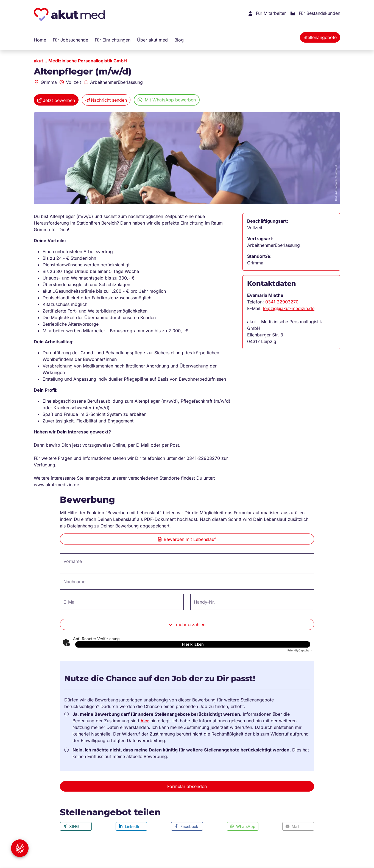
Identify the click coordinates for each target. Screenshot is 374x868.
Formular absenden (187, 786)
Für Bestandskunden (315, 13)
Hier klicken (193, 644)
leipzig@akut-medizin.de (289, 308)
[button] (76, 826)
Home (40, 40)
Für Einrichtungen (113, 40)
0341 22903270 (282, 302)
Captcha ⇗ (300, 650)
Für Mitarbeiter (267, 13)
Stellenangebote (320, 37)
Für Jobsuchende (70, 40)
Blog (179, 40)
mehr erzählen (187, 625)
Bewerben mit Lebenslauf (187, 539)
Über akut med (152, 40)
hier (145, 721)
